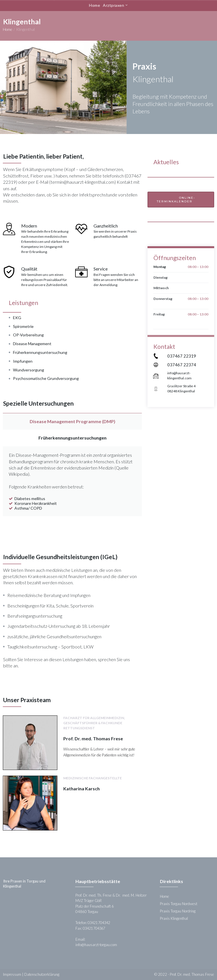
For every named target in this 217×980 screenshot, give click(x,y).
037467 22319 (182, 356)
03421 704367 (96, 928)
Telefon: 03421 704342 (95, 923)
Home (95, 5)
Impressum (12, 974)
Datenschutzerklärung (42, 974)
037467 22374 (182, 365)
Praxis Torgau (171, 911)
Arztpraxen (115, 5)
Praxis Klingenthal (174, 918)
